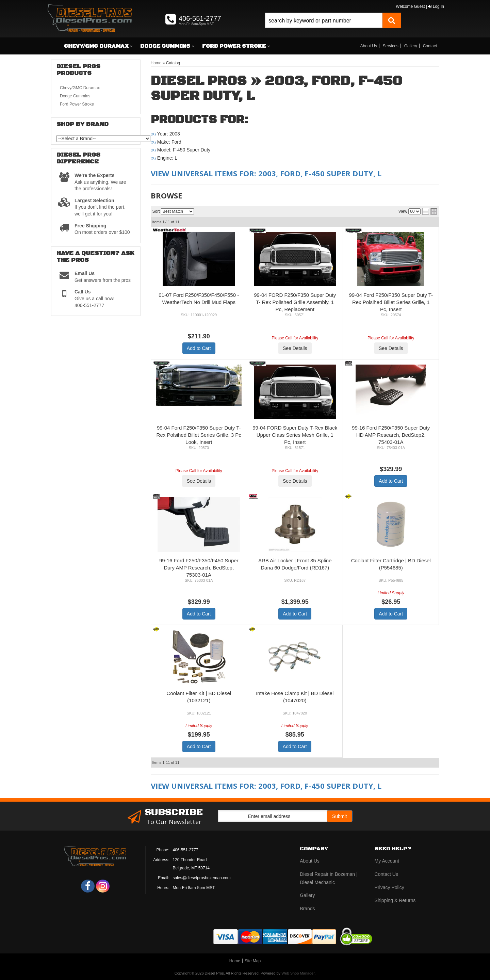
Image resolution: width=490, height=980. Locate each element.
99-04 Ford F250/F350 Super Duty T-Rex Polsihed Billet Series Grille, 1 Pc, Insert (391, 302)
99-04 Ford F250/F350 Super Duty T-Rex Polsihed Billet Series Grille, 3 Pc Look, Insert (199, 435)
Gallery (411, 46)
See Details (295, 348)
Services (391, 46)
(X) (153, 134)
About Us (369, 46)
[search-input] (324, 21)
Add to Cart (199, 348)
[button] (333, 28)
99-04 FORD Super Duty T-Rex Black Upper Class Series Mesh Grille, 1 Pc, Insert (295, 435)
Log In (436, 6)
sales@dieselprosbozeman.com (202, 878)
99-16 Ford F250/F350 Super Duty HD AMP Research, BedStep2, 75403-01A (391, 435)
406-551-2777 (186, 850)
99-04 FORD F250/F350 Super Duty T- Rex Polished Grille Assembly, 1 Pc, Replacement (295, 302)
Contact (430, 46)
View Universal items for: (266, 173)
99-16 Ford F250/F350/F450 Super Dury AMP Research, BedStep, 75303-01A (199, 568)
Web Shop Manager (298, 973)
